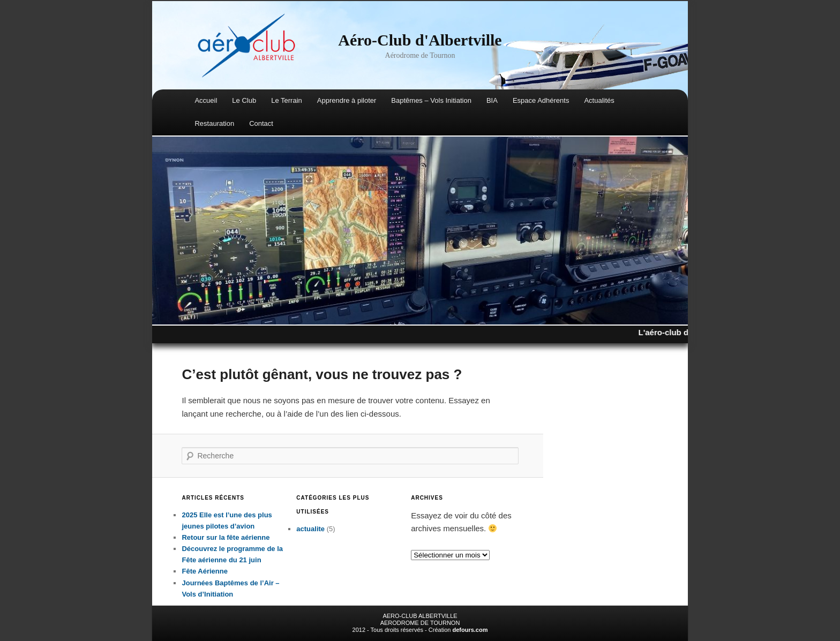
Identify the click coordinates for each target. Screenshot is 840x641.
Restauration (214, 123)
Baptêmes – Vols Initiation (431, 100)
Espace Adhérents (541, 100)
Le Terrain (287, 100)
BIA (492, 100)
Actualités (599, 100)
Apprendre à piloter (347, 100)
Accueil (206, 100)
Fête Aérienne (205, 571)
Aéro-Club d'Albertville (420, 40)
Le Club (244, 100)
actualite (310, 529)
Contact (261, 123)
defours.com (470, 630)
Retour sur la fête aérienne (226, 537)
